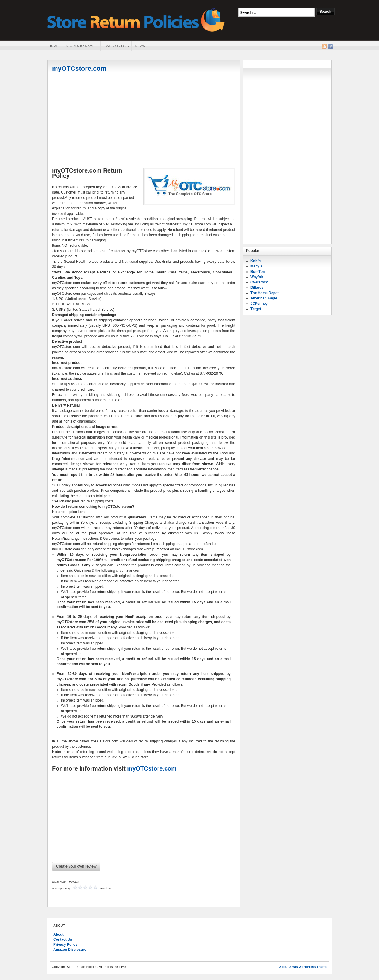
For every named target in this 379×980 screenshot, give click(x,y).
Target (256, 309)
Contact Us (63, 939)
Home (53, 46)
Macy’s (256, 266)
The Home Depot (265, 293)
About (58, 934)
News (140, 46)
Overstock (259, 282)
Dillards (257, 288)
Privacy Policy (65, 944)
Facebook (330, 46)
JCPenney (259, 304)
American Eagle (264, 298)
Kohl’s (256, 261)
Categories (115, 46)
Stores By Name (80, 46)
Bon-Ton (258, 272)
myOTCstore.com (79, 68)
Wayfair (257, 277)
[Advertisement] (144, 120)
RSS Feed (324, 46)
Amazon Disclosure (70, 950)
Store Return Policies (136, 19)
